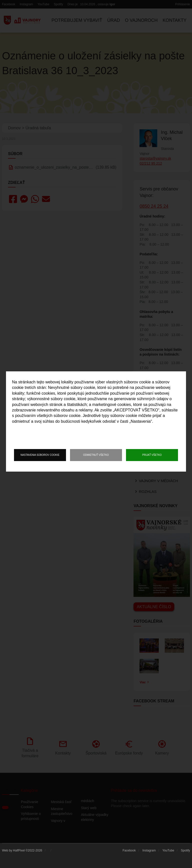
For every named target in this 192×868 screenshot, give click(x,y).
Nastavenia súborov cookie (40, 455)
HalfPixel (19, 850)
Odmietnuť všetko (96, 455)
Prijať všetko (152, 455)
